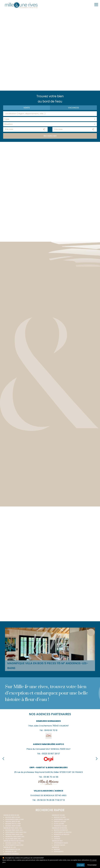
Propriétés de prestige (62, 834)
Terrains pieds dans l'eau (14, 834)
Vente (27, 108)
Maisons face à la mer (13, 824)
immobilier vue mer (58, 815)
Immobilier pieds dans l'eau (13, 828)
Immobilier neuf (57, 841)
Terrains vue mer (60, 822)
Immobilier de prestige (59, 828)
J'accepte (81, 865)
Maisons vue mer (60, 817)
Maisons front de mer (13, 826)
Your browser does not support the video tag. (50, 50)
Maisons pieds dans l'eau (14, 830)
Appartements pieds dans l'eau (16, 832)
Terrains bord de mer (13, 822)
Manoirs (57, 837)
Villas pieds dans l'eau (13, 839)
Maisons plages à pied (13, 843)
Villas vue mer (59, 824)
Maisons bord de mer (13, 817)
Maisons (57, 849)
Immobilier (55, 847)
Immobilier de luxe (10, 847)
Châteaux (57, 839)
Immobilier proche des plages (14, 841)
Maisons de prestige (61, 830)
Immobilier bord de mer (11, 815)
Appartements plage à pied (14, 845)
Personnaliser (92, 865)
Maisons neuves (59, 845)
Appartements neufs (61, 843)
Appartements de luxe (13, 849)
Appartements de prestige (63, 832)
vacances (73, 108)
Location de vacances (11, 854)
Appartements (59, 852)
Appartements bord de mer (14, 819)
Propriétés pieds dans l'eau (15, 837)
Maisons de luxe (11, 852)
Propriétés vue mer (60, 826)
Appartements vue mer (61, 819)
